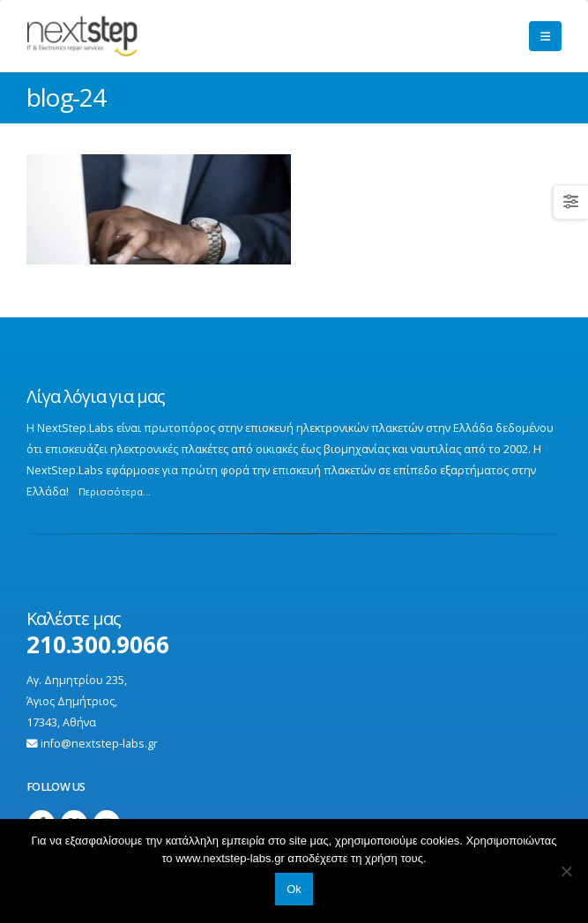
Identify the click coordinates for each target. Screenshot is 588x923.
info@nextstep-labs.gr (99, 744)
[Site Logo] (113, 37)
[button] (545, 36)
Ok (294, 889)
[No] (566, 871)
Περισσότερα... (115, 491)
